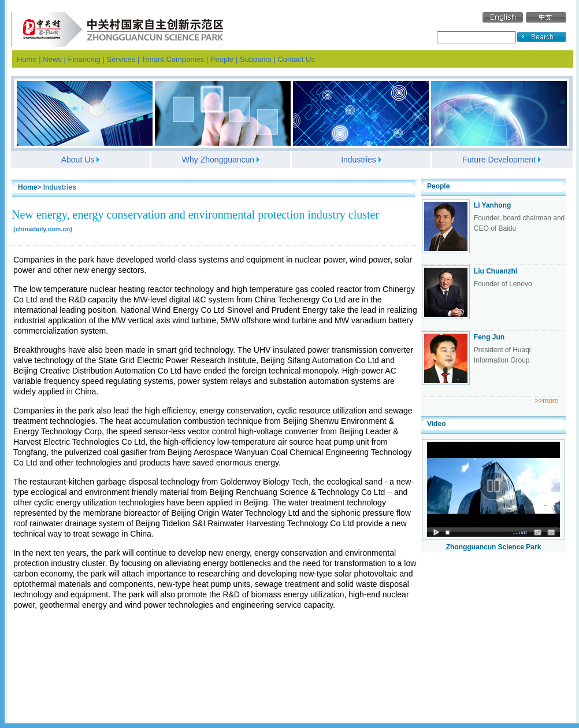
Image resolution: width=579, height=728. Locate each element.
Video (436, 424)
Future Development (499, 160)
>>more (546, 401)
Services (121, 59)
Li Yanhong (492, 205)
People (222, 59)
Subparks (256, 59)
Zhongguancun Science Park (494, 547)
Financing (84, 59)
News (52, 59)
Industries (359, 160)
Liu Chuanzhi (496, 271)
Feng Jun (489, 337)
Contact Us (296, 59)
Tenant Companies (173, 59)
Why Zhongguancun (218, 160)
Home (27, 59)
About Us (78, 160)
